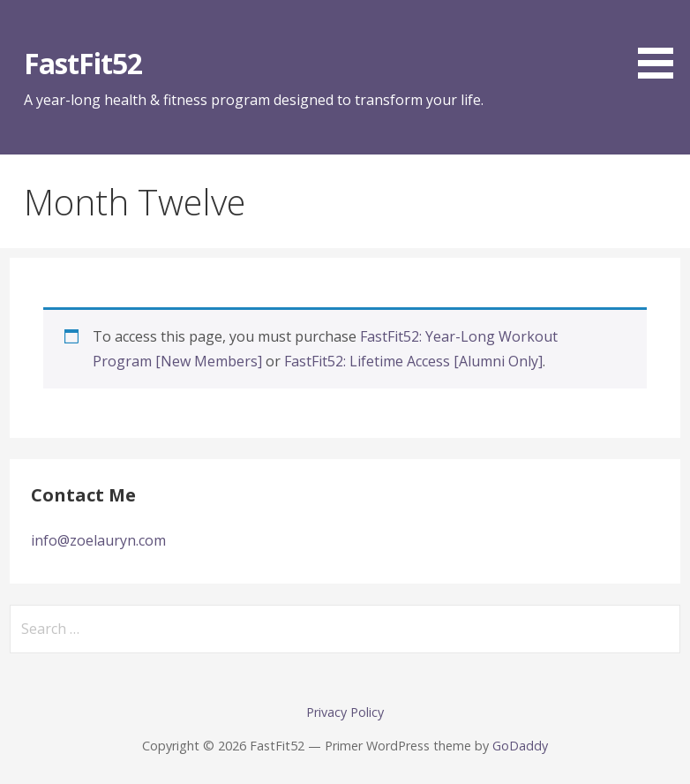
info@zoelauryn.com (98, 540)
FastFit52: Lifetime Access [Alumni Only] (413, 361)
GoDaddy (520, 746)
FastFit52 (83, 63)
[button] (662, 42)
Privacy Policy (345, 712)
